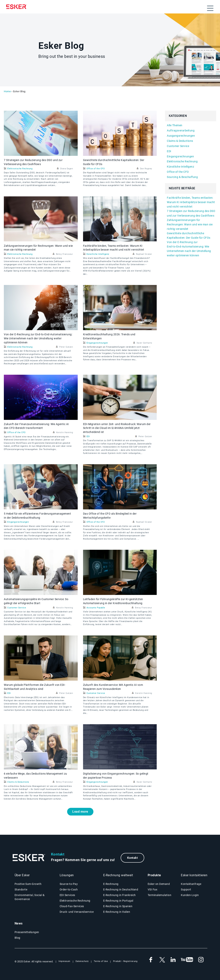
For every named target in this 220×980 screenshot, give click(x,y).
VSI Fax (153, 889)
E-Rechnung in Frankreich (119, 895)
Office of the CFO (96, 169)
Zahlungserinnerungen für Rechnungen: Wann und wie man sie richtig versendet (190, 224)
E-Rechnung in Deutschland (121, 889)
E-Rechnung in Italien (117, 912)
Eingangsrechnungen (97, 343)
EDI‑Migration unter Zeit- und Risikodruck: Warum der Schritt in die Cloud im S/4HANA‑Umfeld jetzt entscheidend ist (117, 428)
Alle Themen (175, 125)
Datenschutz (82, 961)
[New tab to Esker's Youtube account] (187, 960)
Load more (80, 812)
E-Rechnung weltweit (118, 875)
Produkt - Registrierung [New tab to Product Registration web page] (125, 961)
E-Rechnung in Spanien (118, 906)
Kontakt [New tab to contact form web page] (133, 858)
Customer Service (17, 608)
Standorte (21, 889)
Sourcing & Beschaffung (182, 177)
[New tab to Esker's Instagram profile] (201, 960)
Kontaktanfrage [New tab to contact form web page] (191, 884)
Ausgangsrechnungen (181, 136)
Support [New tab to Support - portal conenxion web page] (186, 889)
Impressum (64, 961)
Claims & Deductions (18, 782)
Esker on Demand (159, 884)
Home (7, 91)
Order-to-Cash (69, 889)
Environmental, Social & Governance (30, 897)
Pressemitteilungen (27, 932)
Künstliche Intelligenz (98, 254)
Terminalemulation (160, 895)
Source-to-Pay (69, 884)
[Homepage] (17, 7)
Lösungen (67, 875)
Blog (17, 938)
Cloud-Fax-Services (72, 906)
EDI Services (67, 895)
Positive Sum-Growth (28, 884)
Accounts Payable (96, 608)
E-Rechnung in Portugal (118, 901)
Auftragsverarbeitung (181, 130)
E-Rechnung (111, 884)
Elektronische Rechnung (20, 169)
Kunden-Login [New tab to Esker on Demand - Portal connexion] (190, 895)
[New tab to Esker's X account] (162, 960)
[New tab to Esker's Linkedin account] (173, 960)
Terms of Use (101, 961)
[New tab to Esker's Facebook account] (151, 960)
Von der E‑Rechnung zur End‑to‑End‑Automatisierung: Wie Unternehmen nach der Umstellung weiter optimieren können (38, 338)
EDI (88, 436)
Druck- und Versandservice (77, 912)
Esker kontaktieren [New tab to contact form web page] (194, 875)
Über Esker (22, 875)
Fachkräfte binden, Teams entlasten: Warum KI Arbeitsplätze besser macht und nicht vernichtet (191, 202)
